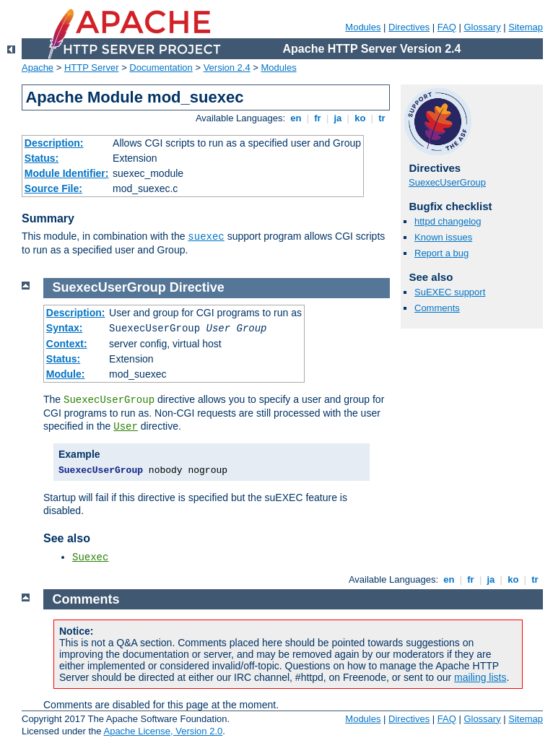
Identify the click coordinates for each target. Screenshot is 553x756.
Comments (437, 308)
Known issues (443, 237)
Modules (363, 27)
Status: (42, 158)
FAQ (447, 27)
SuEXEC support (450, 292)
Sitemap (526, 27)
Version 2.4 (227, 68)
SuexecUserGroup (447, 182)
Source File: (53, 188)
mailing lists (480, 677)
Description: (54, 143)
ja (338, 118)
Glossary (482, 27)
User (126, 427)
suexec (206, 237)
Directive (197, 287)
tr (382, 118)
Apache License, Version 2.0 (163, 731)
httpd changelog (448, 221)
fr (318, 118)
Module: (66, 374)
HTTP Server (92, 68)
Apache (38, 68)
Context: (67, 344)
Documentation (161, 68)
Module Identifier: (67, 173)
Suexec (90, 557)
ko (360, 118)
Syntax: (65, 328)
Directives (409, 27)
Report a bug (441, 253)
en (296, 118)
